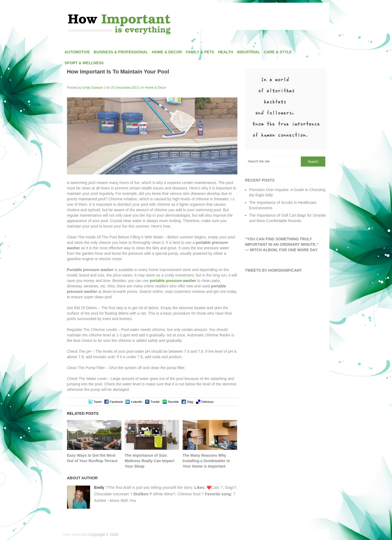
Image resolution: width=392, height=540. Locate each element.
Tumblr (155, 402)
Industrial (248, 52)
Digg (190, 402)
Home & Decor (167, 52)
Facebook (116, 402)
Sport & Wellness (84, 63)
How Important (75, 535)
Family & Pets (200, 52)
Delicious (208, 402)
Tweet (98, 402)
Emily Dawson (93, 88)
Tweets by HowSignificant (273, 270)
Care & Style (278, 52)
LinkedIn (137, 402)
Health (226, 52)
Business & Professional (121, 52)
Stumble (173, 402)
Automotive (77, 52)
